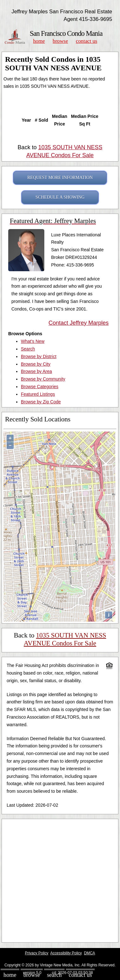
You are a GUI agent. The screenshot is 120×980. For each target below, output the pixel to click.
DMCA (89, 953)
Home (39, 41)
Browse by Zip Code (41, 402)
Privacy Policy (37, 953)
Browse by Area (36, 371)
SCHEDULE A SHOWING (60, 197)
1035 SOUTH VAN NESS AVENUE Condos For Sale (65, 639)
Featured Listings (38, 394)
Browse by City (36, 364)
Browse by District (39, 356)
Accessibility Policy (66, 953)
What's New (33, 341)
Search (28, 349)
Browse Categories (40, 387)
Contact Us (87, 41)
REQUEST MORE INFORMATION (60, 178)
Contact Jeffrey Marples (79, 323)
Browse (60, 41)
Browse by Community (43, 379)
